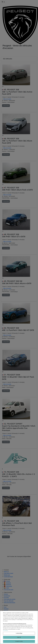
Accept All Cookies (19, 641)
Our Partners (5, 631)
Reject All (19, 637)
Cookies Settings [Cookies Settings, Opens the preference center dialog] (19, 633)
